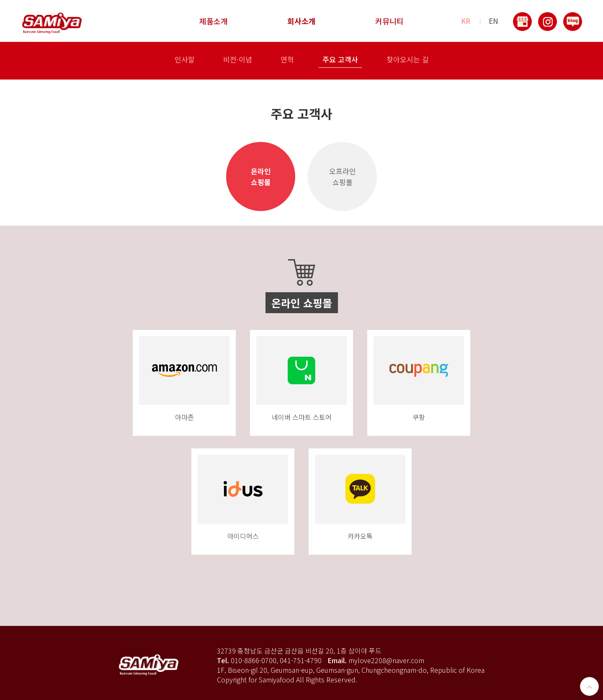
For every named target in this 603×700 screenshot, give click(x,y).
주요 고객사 (340, 60)
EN (493, 21)
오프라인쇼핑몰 (343, 176)
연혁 (287, 60)
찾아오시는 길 (408, 60)
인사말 (185, 60)
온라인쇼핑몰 (261, 176)
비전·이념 (238, 60)
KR (466, 21)
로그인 (368, 679)
